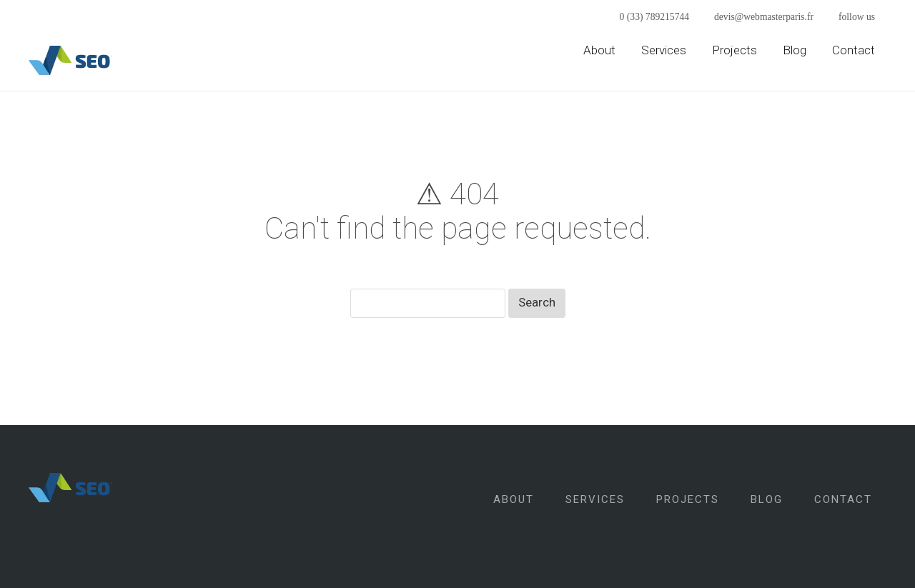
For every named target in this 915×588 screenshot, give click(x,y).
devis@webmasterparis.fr (764, 17)
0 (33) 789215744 (654, 17)
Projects (735, 50)
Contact (854, 50)
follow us (857, 17)
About (599, 50)
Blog (795, 50)
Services (664, 50)
